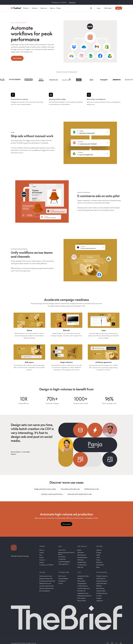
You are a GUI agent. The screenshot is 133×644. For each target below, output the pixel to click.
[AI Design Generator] (104, 578)
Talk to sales (108, 8)
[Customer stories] (66, 569)
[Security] (47, 554)
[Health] (104, 552)
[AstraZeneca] (66, 578)
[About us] (47, 547)
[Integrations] (104, 597)
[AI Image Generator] (104, 590)
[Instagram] (116, 640)
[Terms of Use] (66, 547)
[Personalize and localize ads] (47, 578)
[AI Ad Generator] (104, 575)
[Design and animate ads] (47, 575)
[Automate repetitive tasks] (47, 583)
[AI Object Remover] (85, 583)
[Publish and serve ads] (47, 580)
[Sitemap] (47, 559)
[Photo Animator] (85, 595)
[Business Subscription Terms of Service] (66, 550)
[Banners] (85, 547)
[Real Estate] (104, 559)
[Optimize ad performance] (47, 585)
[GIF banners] (85, 549)
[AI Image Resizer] (85, 580)
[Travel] (104, 554)
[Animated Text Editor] (85, 573)
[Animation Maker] (104, 588)
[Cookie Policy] (66, 556)
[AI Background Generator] (85, 593)
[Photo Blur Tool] (85, 588)
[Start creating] (85, 543)
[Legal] (66, 543)
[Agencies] (104, 547)
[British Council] (66, 573)
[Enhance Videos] (85, 597)
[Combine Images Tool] (85, 585)
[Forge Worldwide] (66, 575)
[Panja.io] (21, 451)
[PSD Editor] (104, 583)
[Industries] (104, 543)
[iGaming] (104, 549)
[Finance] (104, 557)
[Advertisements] (85, 552)
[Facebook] (108, 640)
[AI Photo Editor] (85, 578)
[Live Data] (104, 593)
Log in (99, 8)
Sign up (119, 8)
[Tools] (85, 569)
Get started (17, 55)
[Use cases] (47, 569)
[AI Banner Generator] (104, 573)
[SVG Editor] (85, 575)
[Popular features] (104, 569)
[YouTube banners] (85, 562)
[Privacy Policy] (66, 554)
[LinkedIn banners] (85, 559)
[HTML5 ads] (85, 557)
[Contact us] (47, 557)
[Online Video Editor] (104, 580)
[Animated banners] (85, 554)
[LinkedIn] (112, 640)
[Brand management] (47, 588)
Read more (72, 2)
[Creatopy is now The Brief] (47, 562)
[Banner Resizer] (104, 585)
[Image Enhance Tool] (85, 590)
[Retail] (104, 564)
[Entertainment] (104, 562)
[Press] (47, 552)
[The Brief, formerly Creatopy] (20, 553)
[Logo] (14, 545)
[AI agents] (104, 595)
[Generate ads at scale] (47, 573)
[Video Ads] (85, 564)
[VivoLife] (66, 580)
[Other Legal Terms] (66, 561)
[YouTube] (121, 640)
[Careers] (47, 549)
